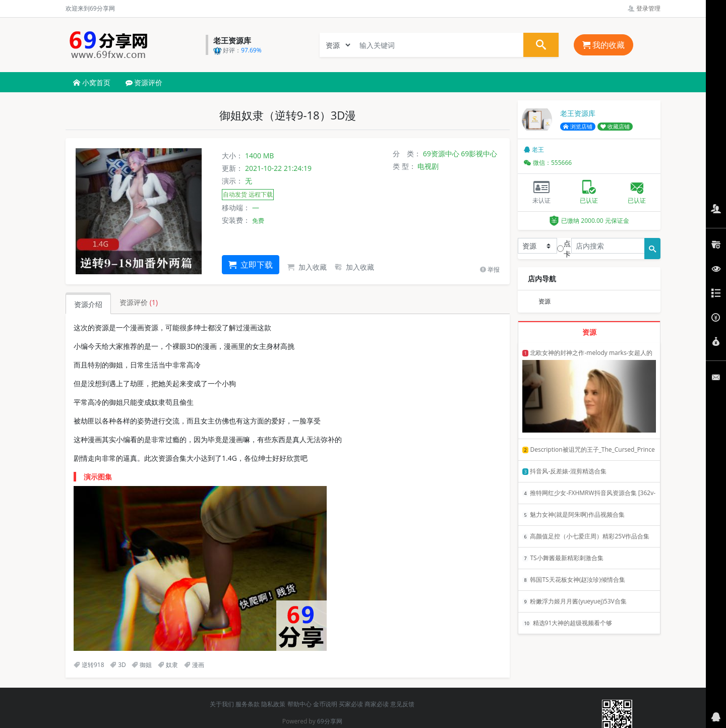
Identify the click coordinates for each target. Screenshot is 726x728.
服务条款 (248, 704)
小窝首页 (92, 82)
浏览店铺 (578, 127)
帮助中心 (299, 704)
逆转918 (89, 665)
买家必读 (351, 704)
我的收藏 (603, 45)
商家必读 (377, 704)
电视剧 (428, 166)
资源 (544, 301)
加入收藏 (307, 267)
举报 (490, 269)
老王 (534, 149)
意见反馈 (402, 704)
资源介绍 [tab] (88, 304)
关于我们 (222, 704)
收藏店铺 (615, 127)
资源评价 (144, 82)
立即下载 (251, 265)
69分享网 (330, 721)
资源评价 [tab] (139, 302)
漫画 (194, 665)
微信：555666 (548, 163)
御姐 (142, 665)
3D (118, 665)
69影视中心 (479, 154)
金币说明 (325, 704)
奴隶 (168, 665)
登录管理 (644, 8)
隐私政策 (273, 704)
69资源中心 (441, 154)
